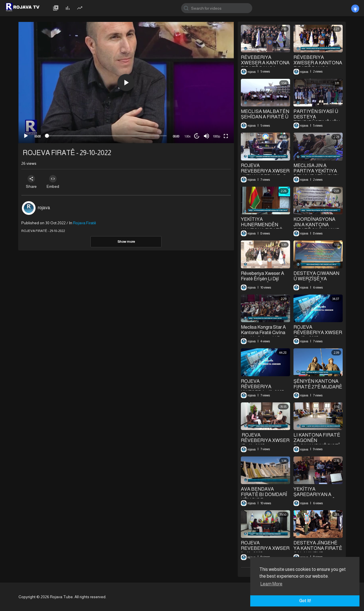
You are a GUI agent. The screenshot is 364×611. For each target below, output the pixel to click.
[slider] (107, 136)
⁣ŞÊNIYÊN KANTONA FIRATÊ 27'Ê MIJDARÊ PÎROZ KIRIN (318, 387)
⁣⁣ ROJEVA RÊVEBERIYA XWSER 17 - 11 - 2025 (265, 440)
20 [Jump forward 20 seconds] (197, 136)
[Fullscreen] (226, 136)
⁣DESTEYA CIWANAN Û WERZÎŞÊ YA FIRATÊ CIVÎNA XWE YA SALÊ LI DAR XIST (317, 282)
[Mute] (206, 136)
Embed (55, 182)
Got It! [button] (305, 601)
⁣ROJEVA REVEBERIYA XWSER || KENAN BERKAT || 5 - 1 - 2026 (265, 174)
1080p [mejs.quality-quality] (217, 136)
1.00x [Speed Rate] (188, 136)
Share (32, 182)
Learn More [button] (271, 584)
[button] (126, 83)
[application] (126, 83)
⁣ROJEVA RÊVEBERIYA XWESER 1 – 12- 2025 (262, 387)
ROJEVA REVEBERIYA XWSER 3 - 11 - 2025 (265, 548)
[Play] (26, 136)
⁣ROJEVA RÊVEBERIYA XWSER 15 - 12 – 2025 (318, 333)
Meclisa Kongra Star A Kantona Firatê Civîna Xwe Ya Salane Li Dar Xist (263, 335)
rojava (44, 208)
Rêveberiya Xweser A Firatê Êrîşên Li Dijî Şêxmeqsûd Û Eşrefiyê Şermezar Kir (264, 282)
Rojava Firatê (85, 223)
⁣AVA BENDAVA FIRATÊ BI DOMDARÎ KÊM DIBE (264, 494)
